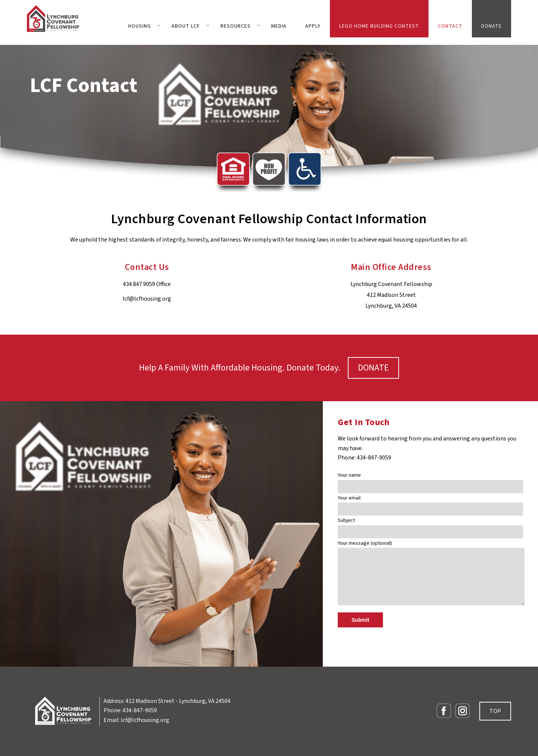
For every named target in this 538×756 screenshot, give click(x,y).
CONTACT (450, 26)
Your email (430, 504)
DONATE (491, 26)
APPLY (313, 26)
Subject (430, 526)
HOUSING (140, 26)
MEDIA (279, 26)
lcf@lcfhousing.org (147, 299)
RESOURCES (236, 26)
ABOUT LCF (186, 26)
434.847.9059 (139, 284)
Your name (430, 481)
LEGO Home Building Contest (379, 26)
